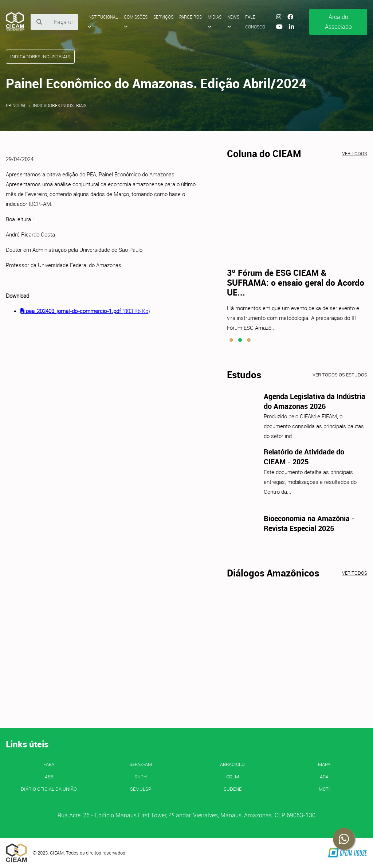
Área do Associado (338, 22)
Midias (215, 21)
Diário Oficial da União (49, 789)
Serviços (163, 17)
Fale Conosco (255, 22)
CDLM (233, 777)
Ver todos (355, 153)
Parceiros (191, 17)
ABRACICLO (232, 764)
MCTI (324, 789)
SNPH (141, 777)
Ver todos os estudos (340, 375)
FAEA (49, 764)
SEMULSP (141, 789)
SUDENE (233, 789)
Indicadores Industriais (60, 105)
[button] (231, 340)
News (233, 21)
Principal (16, 105)
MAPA (324, 764)
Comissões (136, 21)
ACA (324, 777)
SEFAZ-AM (141, 764)
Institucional (103, 21)
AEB (49, 777)
